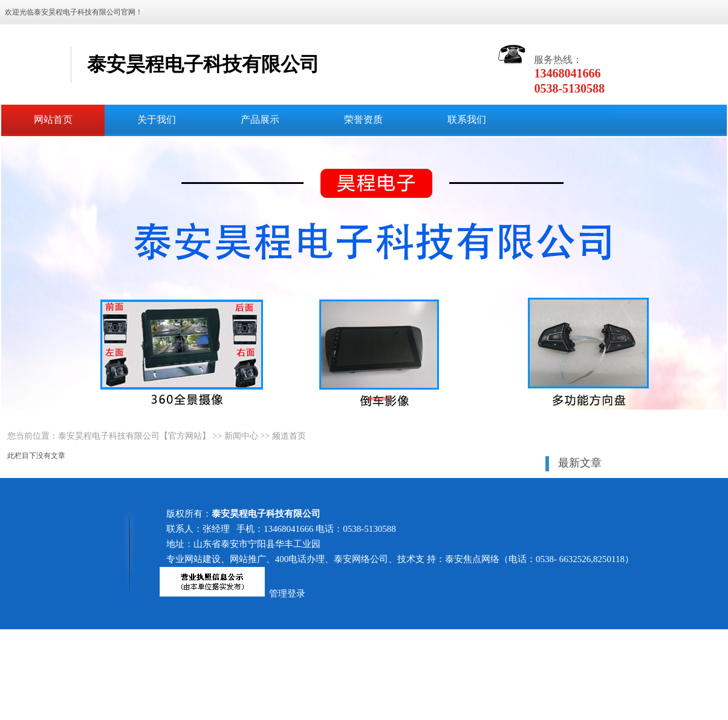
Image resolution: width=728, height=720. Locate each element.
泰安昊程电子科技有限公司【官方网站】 (134, 436)
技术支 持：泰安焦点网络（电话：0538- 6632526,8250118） (515, 559)
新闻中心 (241, 436)
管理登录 (287, 594)
